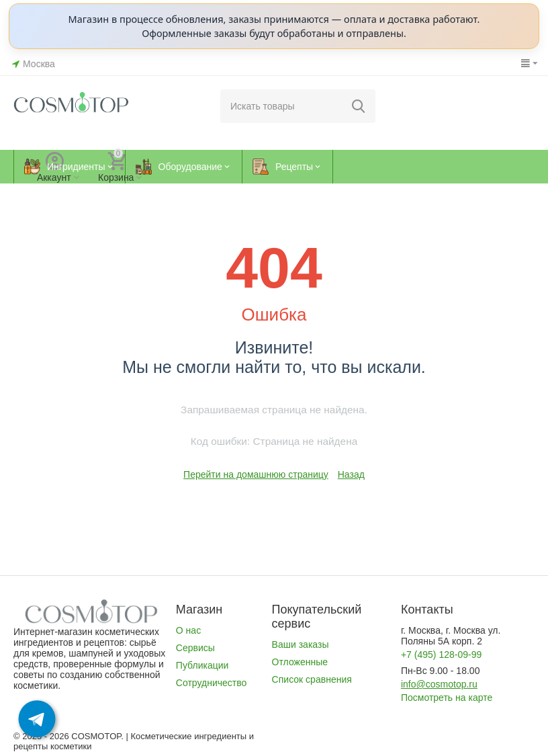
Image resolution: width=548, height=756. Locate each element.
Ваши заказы (301, 644)
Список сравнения (312, 679)
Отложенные (300, 662)
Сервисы (195, 648)
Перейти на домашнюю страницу (256, 474)
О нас (188, 630)
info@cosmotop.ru (439, 684)
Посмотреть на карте (447, 698)
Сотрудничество (212, 683)
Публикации (202, 665)
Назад (351, 474)
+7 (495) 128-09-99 (441, 655)
